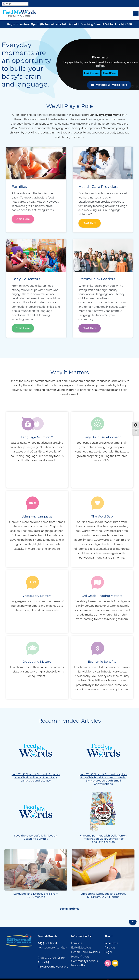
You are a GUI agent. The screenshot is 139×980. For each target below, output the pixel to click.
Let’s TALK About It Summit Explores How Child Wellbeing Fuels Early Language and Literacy (36, 777)
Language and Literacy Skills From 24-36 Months (36, 895)
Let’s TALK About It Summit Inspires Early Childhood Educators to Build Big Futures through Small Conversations (103, 779)
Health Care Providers (85, 952)
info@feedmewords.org (53, 967)
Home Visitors (80, 957)
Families (77, 943)
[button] (136, 14)
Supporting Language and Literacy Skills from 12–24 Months (103, 895)
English (8, 4)
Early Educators (81, 947)
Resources (111, 943)
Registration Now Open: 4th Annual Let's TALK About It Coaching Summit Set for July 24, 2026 (69, 24)
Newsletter (78, 965)
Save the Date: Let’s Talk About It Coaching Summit (36, 837)
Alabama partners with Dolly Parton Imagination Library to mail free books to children (103, 839)
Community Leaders (84, 961)
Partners (110, 947)
